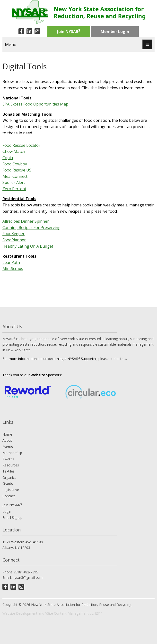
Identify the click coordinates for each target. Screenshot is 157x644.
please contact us (112, 359)
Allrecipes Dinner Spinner (26, 221)
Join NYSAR (69, 31)
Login (7, 511)
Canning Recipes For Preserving (31, 228)
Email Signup (12, 518)
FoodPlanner (14, 240)
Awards (8, 459)
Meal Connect (15, 176)
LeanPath (11, 262)
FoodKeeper (13, 234)
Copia (8, 158)
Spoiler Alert (14, 182)
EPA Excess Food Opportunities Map (35, 104)
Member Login (115, 32)
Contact (9, 496)
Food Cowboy (15, 164)
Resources (11, 465)
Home (7, 434)
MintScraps (13, 269)
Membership (12, 453)
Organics (9, 477)
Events (8, 447)
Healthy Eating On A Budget (28, 246)
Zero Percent (14, 189)
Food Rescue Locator (21, 145)
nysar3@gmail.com (28, 577)
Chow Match (14, 151)
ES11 (99, 613)
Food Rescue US (17, 170)
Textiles (9, 471)
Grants (8, 484)
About (7, 440)
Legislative (11, 490)
